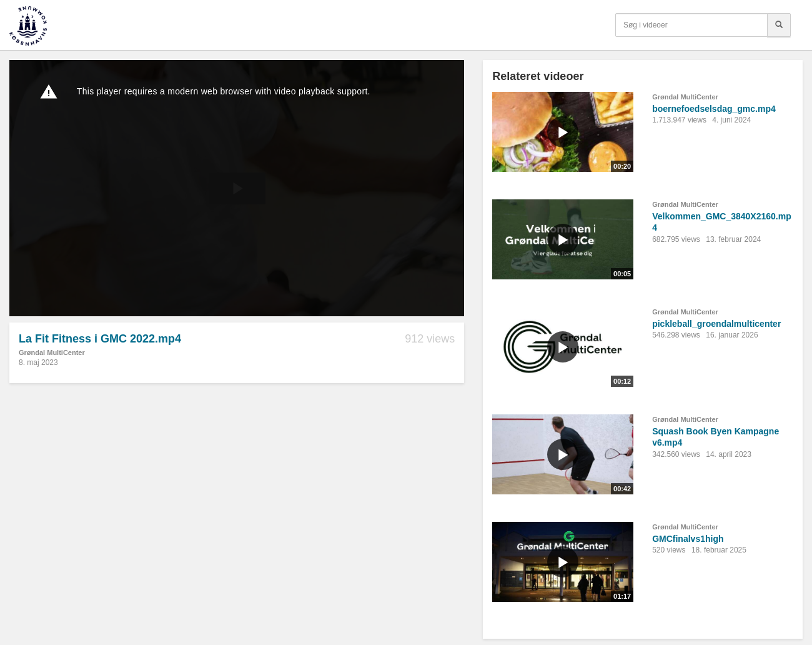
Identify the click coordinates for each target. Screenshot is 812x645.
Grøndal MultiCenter (52, 352)
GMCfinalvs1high (688, 539)
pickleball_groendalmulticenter (716, 324)
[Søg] (779, 25)
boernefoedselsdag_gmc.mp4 (714, 109)
